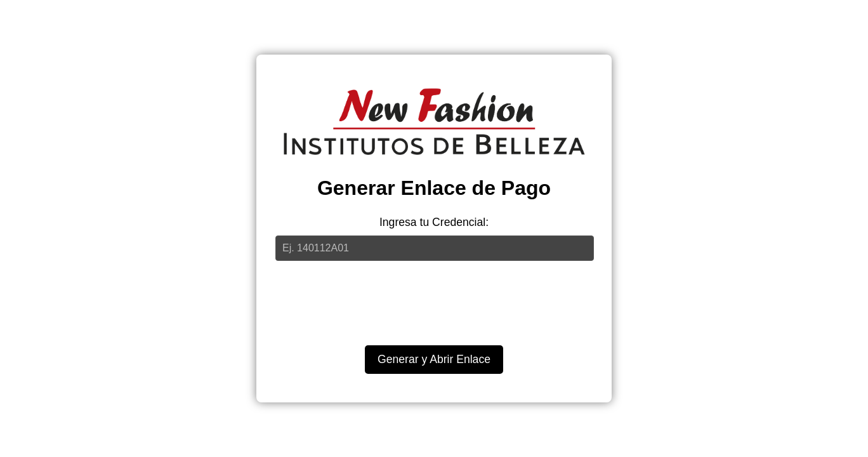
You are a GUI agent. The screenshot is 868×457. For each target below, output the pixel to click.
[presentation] (434, 298)
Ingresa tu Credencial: (434, 222)
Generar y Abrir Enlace (434, 359)
